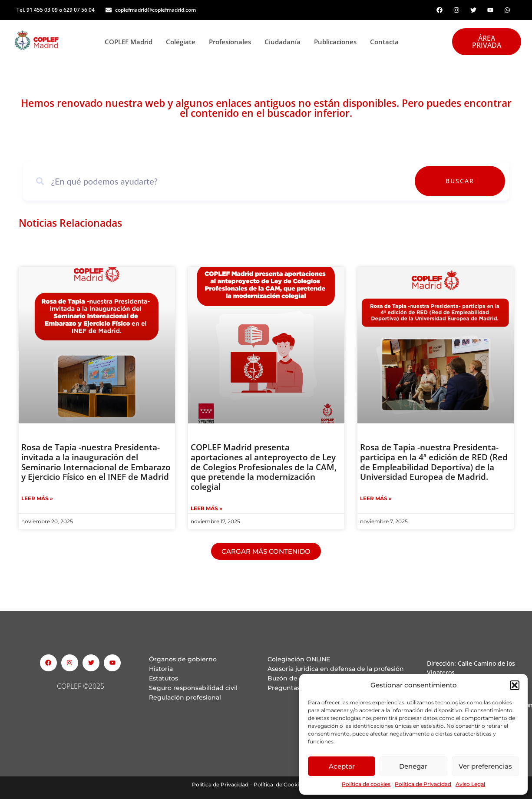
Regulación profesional (185, 697)
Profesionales (232, 42)
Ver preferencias (485, 766)
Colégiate (183, 42)
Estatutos (164, 678)
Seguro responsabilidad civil (193, 688)
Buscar (480, 181)
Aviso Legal (470, 784)
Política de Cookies (279, 784)
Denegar (413, 766)
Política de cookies (366, 784)
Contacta (384, 42)
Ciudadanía (285, 42)
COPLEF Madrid (131, 42)
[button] (515, 685)
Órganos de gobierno (183, 659)
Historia (161, 669)
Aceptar (342, 766)
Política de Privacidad (423, 784)
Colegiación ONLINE (299, 659)
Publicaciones (338, 42)
